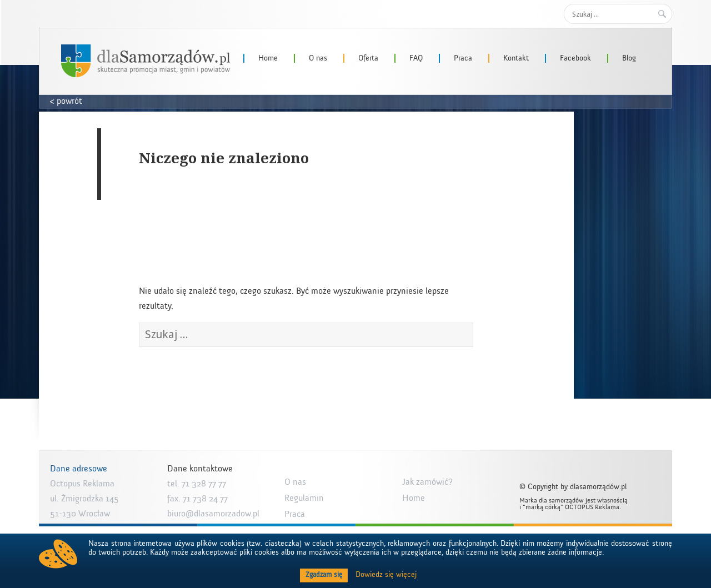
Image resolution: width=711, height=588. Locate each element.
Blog (629, 58)
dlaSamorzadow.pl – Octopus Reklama (146, 61)
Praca (463, 58)
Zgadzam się (324, 575)
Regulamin (304, 498)
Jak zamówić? (427, 482)
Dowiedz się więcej (386, 575)
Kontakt (516, 58)
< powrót (66, 101)
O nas (318, 58)
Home (268, 58)
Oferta (368, 58)
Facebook (575, 58)
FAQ (416, 58)
